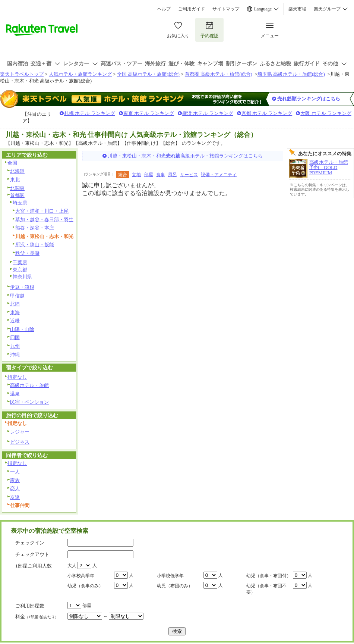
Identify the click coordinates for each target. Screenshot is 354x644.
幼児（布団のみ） (175, 586)
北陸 (15, 304)
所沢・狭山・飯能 (35, 245)
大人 (72, 566)
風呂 (173, 175)
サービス (189, 175)
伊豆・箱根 (22, 287)
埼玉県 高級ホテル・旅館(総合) (291, 74)
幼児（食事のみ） (85, 586)
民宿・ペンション (29, 402)
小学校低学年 (170, 576)
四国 (15, 337)
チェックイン (30, 543)
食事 (161, 175)
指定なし (17, 377)
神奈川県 (22, 277)
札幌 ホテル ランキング (90, 113)
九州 (15, 346)
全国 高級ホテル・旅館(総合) (148, 74)
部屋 (149, 175)
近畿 (15, 321)
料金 (37, 617)
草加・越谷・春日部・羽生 (44, 220)
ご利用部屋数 (30, 606)
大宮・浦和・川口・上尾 (42, 211)
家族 (15, 480)
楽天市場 (297, 9)
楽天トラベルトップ (22, 74)
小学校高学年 (81, 576)
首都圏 (17, 195)
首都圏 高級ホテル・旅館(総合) (219, 74)
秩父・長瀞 (27, 253)
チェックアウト (32, 554)
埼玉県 (20, 203)
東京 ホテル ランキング (149, 113)
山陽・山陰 (22, 329)
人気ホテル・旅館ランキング (80, 74)
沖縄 (15, 355)
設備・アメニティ (219, 175)
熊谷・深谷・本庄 (35, 228)
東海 (15, 312)
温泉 (15, 394)
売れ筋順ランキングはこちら (309, 99)
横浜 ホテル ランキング (208, 113)
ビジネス (20, 442)
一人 (15, 472)
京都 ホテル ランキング (267, 113)
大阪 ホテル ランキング (326, 113)
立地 (136, 175)
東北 (15, 180)
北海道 (17, 171)
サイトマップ (226, 9)
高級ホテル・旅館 (29, 385)
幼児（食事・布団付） (269, 576)
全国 (12, 163)
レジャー (20, 432)
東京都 (20, 270)
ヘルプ (164, 9)
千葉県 (20, 262)
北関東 (17, 188)
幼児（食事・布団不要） (266, 589)
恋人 (15, 489)
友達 (15, 497)
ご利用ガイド (192, 9)
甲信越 (17, 296)
